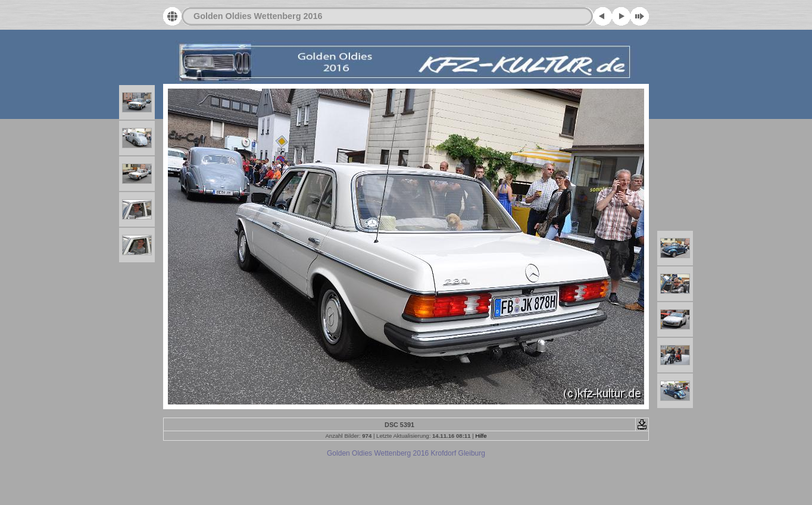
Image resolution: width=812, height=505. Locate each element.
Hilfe (481, 436)
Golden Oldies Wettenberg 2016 (258, 16)
